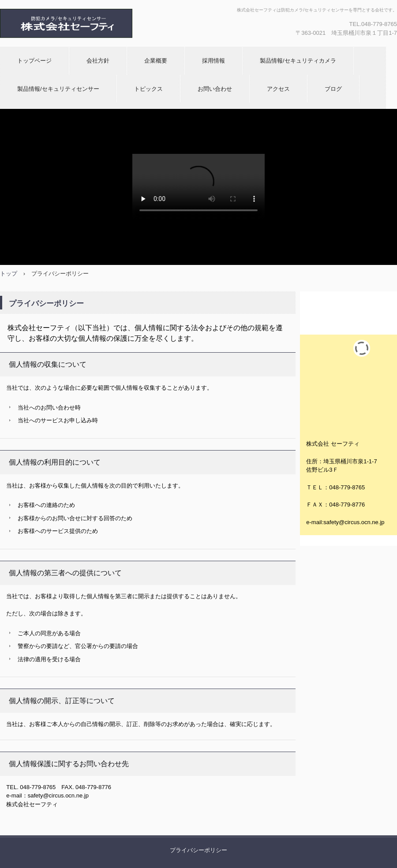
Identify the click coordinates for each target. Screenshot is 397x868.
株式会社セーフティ (67, 23)
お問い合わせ (215, 89)
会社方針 (98, 61)
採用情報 (213, 61)
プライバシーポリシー (198, 850)
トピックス (148, 89)
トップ (9, 274)
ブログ (333, 89)
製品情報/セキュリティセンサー (58, 89)
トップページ (34, 61)
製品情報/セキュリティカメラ (298, 61)
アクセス (278, 89)
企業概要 (156, 61)
